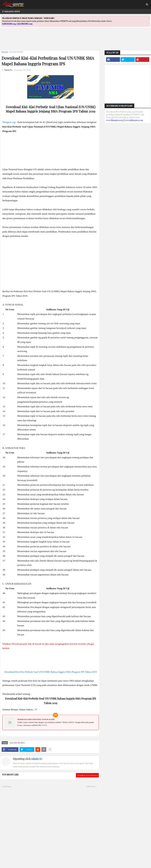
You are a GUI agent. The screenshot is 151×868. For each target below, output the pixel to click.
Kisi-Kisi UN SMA (16, 52)
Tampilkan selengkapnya (87, 775)
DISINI (44, 725)
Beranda (5, 52)
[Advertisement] (75, 42)
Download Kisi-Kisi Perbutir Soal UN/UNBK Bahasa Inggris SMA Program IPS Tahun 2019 (51, 672)
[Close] (149, 18)
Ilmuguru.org (9, 122)
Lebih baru (7, 786)
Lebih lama (91, 786)
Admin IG (37, 759)
